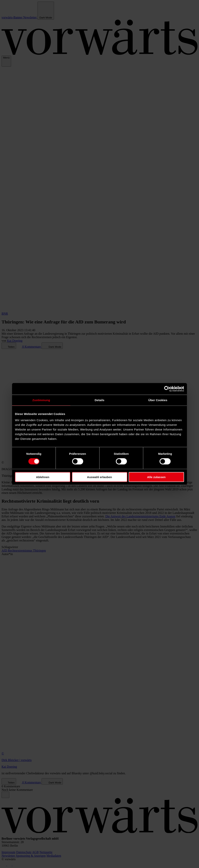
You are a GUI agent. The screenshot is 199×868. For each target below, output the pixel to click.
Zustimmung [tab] (41, 400)
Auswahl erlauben (99, 477)
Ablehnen (43, 477)
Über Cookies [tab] (158, 400)
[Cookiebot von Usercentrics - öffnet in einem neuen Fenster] (167, 389)
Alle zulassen (156, 477)
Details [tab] (99, 400)
